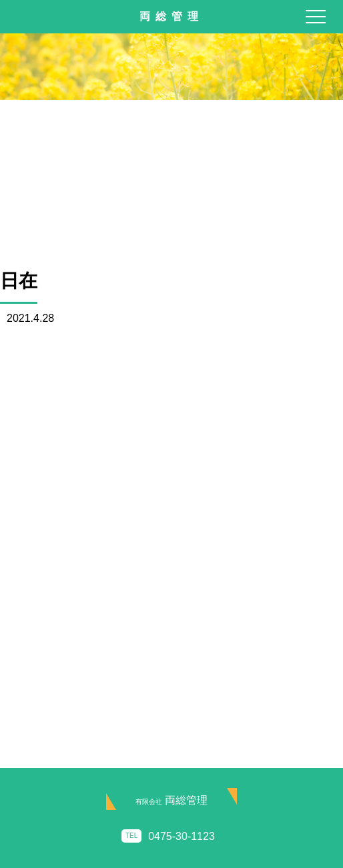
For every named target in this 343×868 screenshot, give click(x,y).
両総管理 (171, 800)
